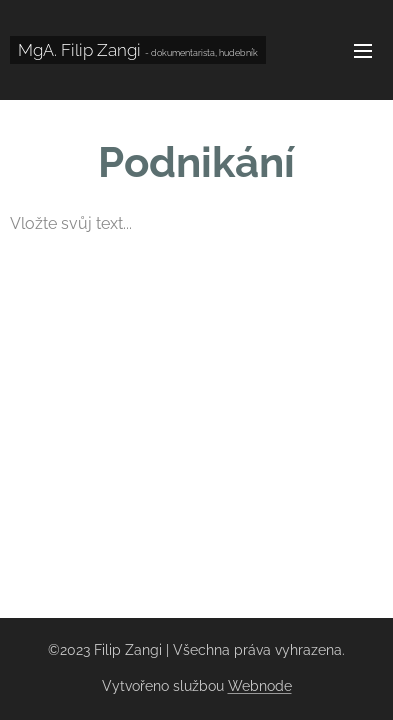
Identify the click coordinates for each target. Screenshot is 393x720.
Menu (363, 51)
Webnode (260, 686)
